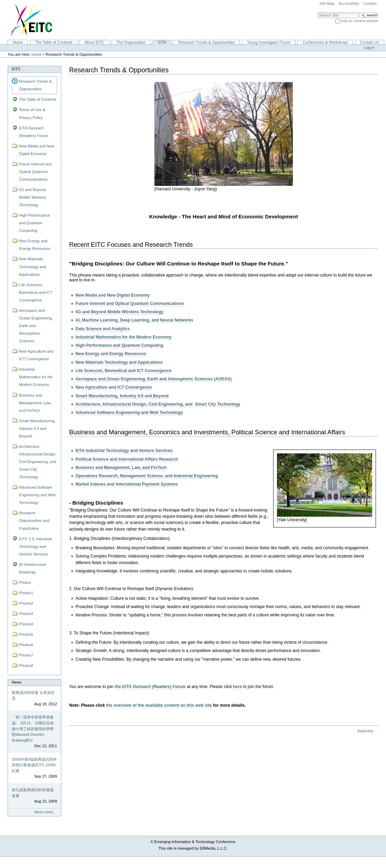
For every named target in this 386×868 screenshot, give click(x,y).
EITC (16, 69)
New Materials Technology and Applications (119, 362)
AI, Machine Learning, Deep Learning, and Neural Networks (134, 320)
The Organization (131, 42)
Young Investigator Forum (269, 42)
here (237, 687)
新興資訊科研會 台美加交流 (33, 695)
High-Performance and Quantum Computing (119, 345)
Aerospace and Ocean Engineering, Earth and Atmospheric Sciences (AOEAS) (154, 379)
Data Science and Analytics (103, 329)
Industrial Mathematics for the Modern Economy (124, 337)
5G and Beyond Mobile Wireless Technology (119, 312)
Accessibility (349, 3)
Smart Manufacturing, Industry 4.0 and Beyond (122, 396)
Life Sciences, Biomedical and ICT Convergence (123, 371)
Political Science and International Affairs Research (127, 459)
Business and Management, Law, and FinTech (121, 468)
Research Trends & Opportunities (207, 42)
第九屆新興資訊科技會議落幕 (33, 793)
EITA (162, 42)
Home (18, 42)
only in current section (360, 21)
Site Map (327, 3)
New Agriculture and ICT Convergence (114, 387)
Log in (369, 47)
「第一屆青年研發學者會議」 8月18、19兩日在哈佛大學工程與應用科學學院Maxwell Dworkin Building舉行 (33, 729)
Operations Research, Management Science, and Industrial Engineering (147, 476)
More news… (46, 812)
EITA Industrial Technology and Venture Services (124, 451)
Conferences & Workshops (325, 42)
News (17, 682)
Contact (370, 3)
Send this (365, 731)
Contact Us (370, 42)
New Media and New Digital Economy (113, 295)
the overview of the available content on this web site (159, 705)
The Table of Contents (54, 42)
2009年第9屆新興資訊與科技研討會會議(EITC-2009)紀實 (34, 765)
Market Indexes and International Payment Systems (127, 484)
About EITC (94, 42)
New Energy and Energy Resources (111, 354)
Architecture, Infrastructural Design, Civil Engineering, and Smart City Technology (158, 404)
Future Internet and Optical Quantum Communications (130, 304)
